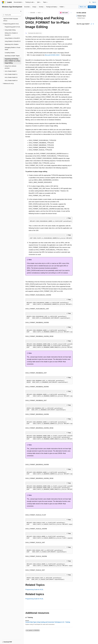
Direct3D (33, 13)
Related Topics (82, 16)
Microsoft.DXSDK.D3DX (52, 55)
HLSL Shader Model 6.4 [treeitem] (11, 80)
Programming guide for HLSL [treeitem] (12, 27)
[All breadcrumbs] (27, 13)
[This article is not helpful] (93, 24)
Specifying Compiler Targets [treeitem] (12, 56)
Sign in (94, 2)
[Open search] (90, 2)
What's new (83, 7)
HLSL (39, 13)
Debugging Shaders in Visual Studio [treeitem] (12, 49)
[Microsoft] (3, 2)
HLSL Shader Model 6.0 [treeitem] (11, 77)
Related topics (81, 18)
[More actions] (71, 13)
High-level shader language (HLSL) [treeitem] (11, 20)
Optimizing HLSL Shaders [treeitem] (12, 44)
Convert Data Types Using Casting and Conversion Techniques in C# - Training (48, 622)
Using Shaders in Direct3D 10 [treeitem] (13, 41)
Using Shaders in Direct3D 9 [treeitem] (12, 38)
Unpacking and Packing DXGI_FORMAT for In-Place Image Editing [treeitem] (12, 61)
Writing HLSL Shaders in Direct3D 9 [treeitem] (11, 34)
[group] (51, 238)
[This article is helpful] (91, 24)
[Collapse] (21, 11)
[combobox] (12, 15)
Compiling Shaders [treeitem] (10, 53)
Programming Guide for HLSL (34, 590)
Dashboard (92, 7)
